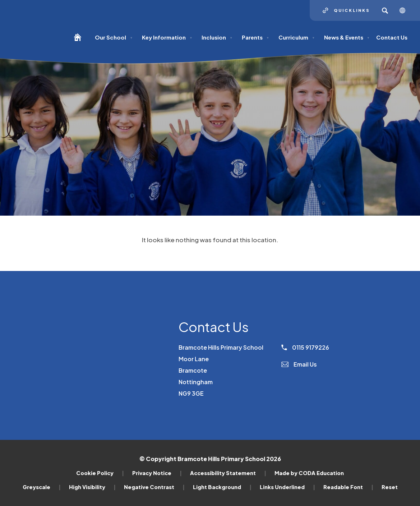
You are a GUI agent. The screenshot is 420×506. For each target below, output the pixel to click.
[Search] (385, 10)
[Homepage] (80, 40)
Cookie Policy (100, 473)
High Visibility (92, 487)
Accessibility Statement (228, 473)
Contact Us (392, 37)
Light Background (222, 487)
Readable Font (348, 487)
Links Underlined (287, 487)
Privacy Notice (157, 473)
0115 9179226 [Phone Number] (305, 347)
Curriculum (297, 37)
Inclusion (217, 37)
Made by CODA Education (309, 473)
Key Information (167, 37)
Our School (114, 37)
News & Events (347, 37)
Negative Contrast (154, 487)
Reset (390, 487)
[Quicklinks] (346, 10)
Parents (255, 37)
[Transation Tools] (405, 10)
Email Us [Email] (299, 364)
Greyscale (42, 487)
